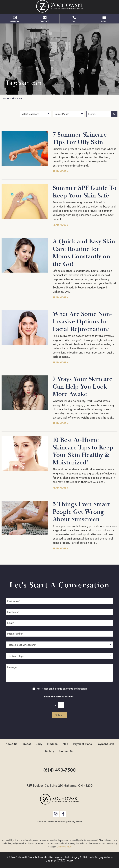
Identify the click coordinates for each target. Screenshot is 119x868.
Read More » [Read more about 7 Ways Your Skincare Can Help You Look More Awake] (61, 423)
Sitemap (42, 822)
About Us (12, 744)
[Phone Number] (59, 634)
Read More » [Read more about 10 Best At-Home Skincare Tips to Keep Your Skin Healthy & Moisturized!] (61, 488)
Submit (59, 715)
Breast (27, 744)
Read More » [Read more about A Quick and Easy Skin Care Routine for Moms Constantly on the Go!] (61, 297)
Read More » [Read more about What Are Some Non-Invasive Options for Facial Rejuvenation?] (61, 362)
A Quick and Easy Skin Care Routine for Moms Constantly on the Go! (84, 253)
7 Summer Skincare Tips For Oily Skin (80, 139)
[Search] (114, 114)
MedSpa (52, 744)
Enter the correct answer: (60, 697)
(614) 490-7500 (59, 770)
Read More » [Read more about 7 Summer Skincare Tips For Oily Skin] (61, 171)
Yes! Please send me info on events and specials (62, 689)
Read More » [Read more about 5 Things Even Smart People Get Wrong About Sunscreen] (61, 548)
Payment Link (105, 744)
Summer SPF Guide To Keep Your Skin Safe (85, 192)
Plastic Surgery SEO (74, 857)
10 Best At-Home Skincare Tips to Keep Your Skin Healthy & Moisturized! (83, 451)
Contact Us (66, 751)
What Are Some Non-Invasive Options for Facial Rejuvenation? (82, 322)
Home (5, 98)
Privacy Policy (75, 822)
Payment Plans (82, 744)
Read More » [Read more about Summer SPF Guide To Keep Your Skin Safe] (61, 225)
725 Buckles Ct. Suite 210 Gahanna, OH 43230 (60, 785)
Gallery (50, 751)
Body (39, 744)
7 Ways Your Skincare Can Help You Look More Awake (83, 387)
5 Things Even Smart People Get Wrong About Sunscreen (81, 512)
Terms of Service (57, 822)
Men (65, 744)
